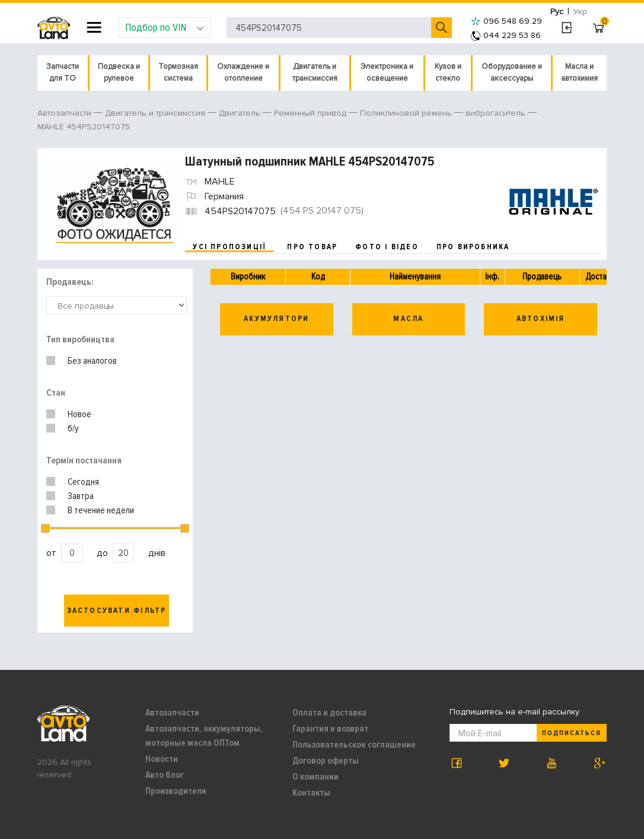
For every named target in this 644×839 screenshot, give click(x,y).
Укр (580, 12)
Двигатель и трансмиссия (315, 72)
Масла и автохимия (579, 72)
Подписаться (572, 733)
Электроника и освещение (387, 72)
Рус (557, 12)
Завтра (81, 496)
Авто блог (165, 775)
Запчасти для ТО (63, 72)
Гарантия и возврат (330, 729)
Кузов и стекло (448, 72)
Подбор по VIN (165, 27)
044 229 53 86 (506, 35)
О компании (315, 777)
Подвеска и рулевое (119, 72)
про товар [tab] (312, 247)
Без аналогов (92, 361)
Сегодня (83, 482)
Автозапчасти (172, 713)
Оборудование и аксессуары (512, 72)
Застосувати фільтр (117, 611)
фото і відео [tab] (387, 247)
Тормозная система (178, 72)
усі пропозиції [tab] (229, 247)
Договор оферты (326, 761)
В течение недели (101, 510)
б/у (73, 428)
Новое (79, 414)
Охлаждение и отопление (243, 72)
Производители (176, 791)
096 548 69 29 (506, 21)
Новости (162, 759)
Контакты (311, 793)
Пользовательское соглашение (354, 745)
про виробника (473, 247)
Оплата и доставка (329, 713)
